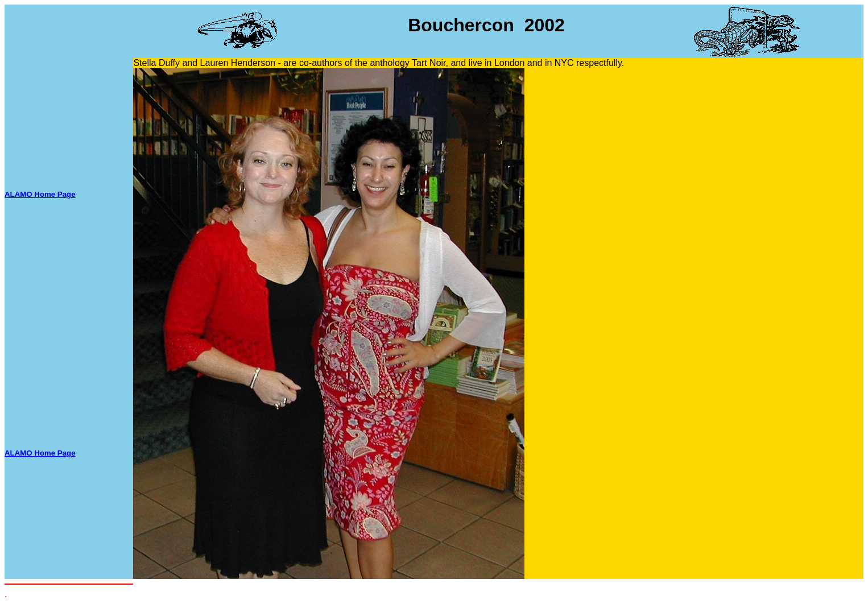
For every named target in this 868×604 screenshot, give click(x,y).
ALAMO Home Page (40, 194)
